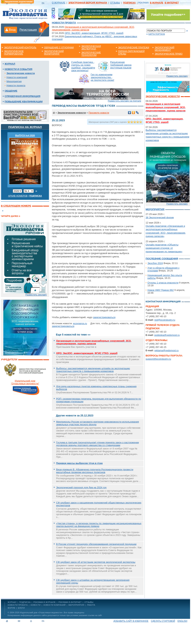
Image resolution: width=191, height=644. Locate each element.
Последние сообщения (162, 259)
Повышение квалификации (24, 102)
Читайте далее (10, 216)
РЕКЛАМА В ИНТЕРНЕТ (70, 602)
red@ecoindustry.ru (165, 320)
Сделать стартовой (163, 621)
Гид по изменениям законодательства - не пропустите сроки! (103, 77)
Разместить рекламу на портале (124, 101)
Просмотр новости (99, 113)
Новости (35, 605)
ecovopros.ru (80, 323)
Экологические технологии (91, 54)
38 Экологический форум (160, 217)
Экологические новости (21, 73)
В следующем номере (16, 206)
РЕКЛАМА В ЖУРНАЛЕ (44, 602)
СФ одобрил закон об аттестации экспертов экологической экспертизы (96, 562)
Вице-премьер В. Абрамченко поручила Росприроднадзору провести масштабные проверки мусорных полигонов (95, 471)
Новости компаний (17, 77)
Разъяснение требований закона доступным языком (121, 65)
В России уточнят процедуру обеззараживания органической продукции (96, 544)
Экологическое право (169, 54)
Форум (11, 608)
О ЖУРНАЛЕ (59, 3)
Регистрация (28, 30)
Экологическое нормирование (14, 53)
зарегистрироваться (104, 317)
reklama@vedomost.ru (166, 350)
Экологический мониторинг (54, 53)
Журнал (10, 64)
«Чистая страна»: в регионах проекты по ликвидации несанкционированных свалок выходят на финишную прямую (99, 525)
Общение (11, 91)
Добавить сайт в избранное (131, 621)
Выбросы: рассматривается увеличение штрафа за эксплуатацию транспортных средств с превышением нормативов (93, 370)
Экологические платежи (134, 48)
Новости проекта (64, 23)
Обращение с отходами (59, 48)
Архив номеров (18, 196)
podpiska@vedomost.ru (167, 335)
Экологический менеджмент (165, 49)
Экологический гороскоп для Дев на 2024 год (81, 487)
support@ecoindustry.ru (158, 359)
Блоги (21, 608)
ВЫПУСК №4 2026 (25, 136)
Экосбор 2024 (155, 263)
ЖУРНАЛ (12, 602)
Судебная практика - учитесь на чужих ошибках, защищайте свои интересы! (83, 66)
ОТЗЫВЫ (115, 3)
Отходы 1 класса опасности (163, 283)
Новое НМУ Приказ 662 (161, 290)
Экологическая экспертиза (91, 48)
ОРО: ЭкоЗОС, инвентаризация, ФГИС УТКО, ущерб (94, 33)
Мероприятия (14, 81)
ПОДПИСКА (25, 602)
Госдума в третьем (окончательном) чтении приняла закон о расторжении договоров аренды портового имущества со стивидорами (97, 444)
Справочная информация (23, 96)
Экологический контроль (20, 48)
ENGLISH (182, 621)
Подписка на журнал (25, 127)
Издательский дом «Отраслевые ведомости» (41, 613)
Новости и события (18, 69)
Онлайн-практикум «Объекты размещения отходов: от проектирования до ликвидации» (164, 248)
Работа (91, 605)
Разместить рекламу (36, 295)
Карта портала (157, 34)
